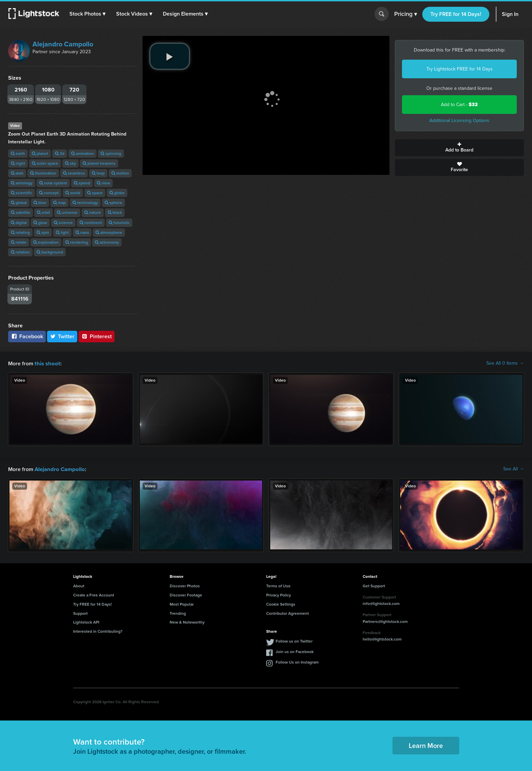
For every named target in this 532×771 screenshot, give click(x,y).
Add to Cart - (459, 105)
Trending (178, 613)
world (73, 193)
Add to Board (459, 148)
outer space (45, 163)
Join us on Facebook (295, 651)
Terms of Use (278, 585)
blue (40, 203)
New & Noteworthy (187, 622)
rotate (19, 242)
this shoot (46, 363)
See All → (514, 469)
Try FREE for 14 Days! (456, 14)
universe (67, 212)
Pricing (406, 14)
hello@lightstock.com (382, 638)
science (63, 223)
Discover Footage (186, 594)
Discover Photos (185, 585)
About (79, 585)
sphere (113, 203)
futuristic (119, 223)
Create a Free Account (94, 594)
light (62, 232)
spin (43, 232)
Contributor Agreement (288, 613)
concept (49, 193)
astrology (22, 183)
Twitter (62, 336)
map (59, 203)
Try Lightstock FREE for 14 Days (460, 69)
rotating (20, 232)
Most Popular (182, 604)
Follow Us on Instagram (297, 662)
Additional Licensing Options (459, 120)
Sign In (510, 14)
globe (117, 193)
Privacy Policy (279, 594)
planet (40, 154)
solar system (53, 183)
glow (40, 223)
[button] (88, 14)
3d (60, 154)
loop (98, 173)
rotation (20, 252)
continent (91, 223)
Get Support (374, 585)
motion (120, 173)
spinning (111, 154)
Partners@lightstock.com (385, 621)
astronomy (107, 242)
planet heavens (99, 163)
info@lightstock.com (381, 603)
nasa (82, 232)
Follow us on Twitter (294, 641)
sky (70, 163)
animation (82, 154)
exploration (46, 242)
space (95, 193)
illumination (43, 173)
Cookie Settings (281, 604)
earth (18, 154)
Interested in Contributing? (98, 631)
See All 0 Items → (505, 363)
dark (17, 173)
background (50, 252)
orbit (44, 212)
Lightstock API (86, 622)
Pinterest (97, 336)
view (103, 183)
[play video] (170, 56)
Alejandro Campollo (63, 44)
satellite (20, 212)
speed (82, 183)
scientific (22, 193)
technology (85, 203)
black (115, 212)
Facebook (27, 336)
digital (19, 223)
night (18, 163)
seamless (74, 173)
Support (80, 613)
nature (93, 212)
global (19, 203)
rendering (77, 242)
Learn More (426, 745)
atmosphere (109, 232)
